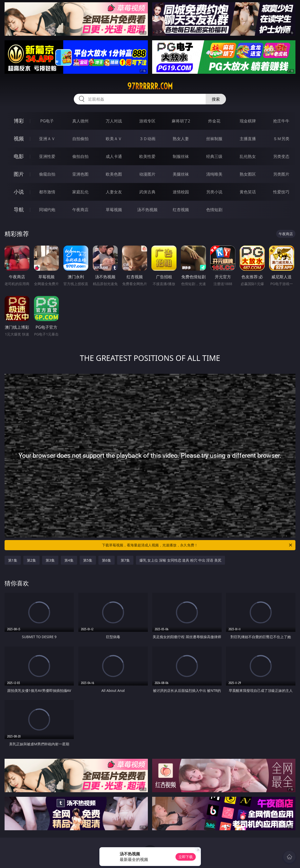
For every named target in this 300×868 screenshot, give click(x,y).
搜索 (216, 99)
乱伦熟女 (248, 156)
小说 (19, 192)
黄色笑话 (248, 192)
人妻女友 (114, 192)
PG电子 (47, 121)
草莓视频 (114, 210)
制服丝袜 (181, 156)
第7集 (125, 560)
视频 (19, 138)
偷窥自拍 (47, 174)
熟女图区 (248, 174)
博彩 (19, 121)
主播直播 (248, 139)
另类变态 (281, 156)
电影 (19, 156)
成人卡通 (114, 156)
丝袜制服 (214, 139)
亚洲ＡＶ (47, 139)
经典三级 (214, 156)
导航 (19, 209)
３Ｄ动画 (147, 139)
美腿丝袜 (181, 174)
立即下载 (186, 857)
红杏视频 (181, 210)
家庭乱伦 (80, 192)
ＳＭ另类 (281, 139)
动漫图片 (147, 174)
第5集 (88, 560)
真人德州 (80, 121)
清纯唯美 (214, 174)
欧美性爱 (147, 156)
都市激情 (47, 192)
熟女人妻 (181, 139)
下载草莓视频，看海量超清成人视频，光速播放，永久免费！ (197, 545)
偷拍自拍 (80, 156)
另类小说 (214, 192)
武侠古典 (147, 192)
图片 (19, 174)
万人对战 (114, 121)
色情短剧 (214, 210)
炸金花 (214, 121)
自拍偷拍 (80, 139)
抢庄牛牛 (281, 121)
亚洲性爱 (47, 156)
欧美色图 (114, 174)
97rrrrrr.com (150, 86)
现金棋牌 (248, 121)
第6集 (107, 560)
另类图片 (281, 174)
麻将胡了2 (181, 121)
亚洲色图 (80, 174)
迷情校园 (181, 192)
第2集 (31, 560)
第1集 (13, 560)
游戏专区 (147, 121)
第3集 (50, 560)
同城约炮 (47, 210)
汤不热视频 (147, 210)
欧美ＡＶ (114, 139)
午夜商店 (80, 210)
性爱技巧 (281, 192)
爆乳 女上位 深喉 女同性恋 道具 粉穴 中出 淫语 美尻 (180, 560)
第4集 (69, 560)
